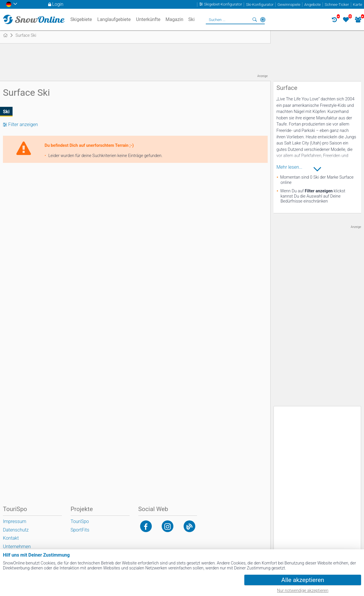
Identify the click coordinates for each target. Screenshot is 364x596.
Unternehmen (17, 547)
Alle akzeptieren (303, 580)
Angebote (312, 5)
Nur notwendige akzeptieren (303, 591)
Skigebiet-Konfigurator (223, 5)
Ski (6, 112)
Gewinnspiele (289, 5)
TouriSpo (80, 521)
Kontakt (11, 538)
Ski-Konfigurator (260, 5)
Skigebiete (81, 19)
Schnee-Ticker (337, 5)
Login (58, 4)
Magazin (174, 19)
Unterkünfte (148, 19)
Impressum (15, 521)
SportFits (80, 530)
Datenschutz (16, 530)
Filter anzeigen (23, 125)
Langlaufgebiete (114, 19)
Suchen (255, 20)
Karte (358, 5)
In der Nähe (263, 20)
